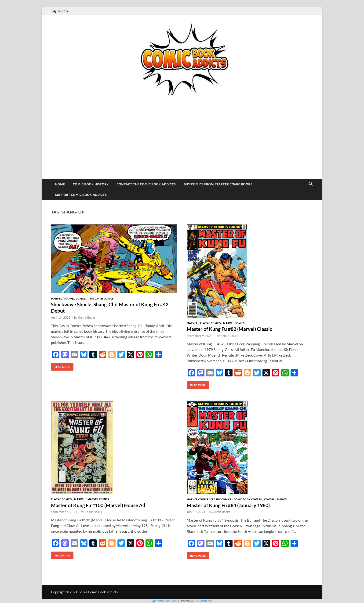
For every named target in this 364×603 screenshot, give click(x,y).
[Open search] (311, 184)
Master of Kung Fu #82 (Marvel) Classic (229, 329)
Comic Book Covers (248, 499)
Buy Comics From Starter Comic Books (218, 184)
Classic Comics (210, 323)
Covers (269, 499)
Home (60, 184)
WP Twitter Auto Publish (165, 601)
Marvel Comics (75, 298)
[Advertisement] (182, 144)
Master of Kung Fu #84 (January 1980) (228, 505)
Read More (60, 366)
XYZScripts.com (204, 601)
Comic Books (87, 318)
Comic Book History (91, 184)
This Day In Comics (101, 298)
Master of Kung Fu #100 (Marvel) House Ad (98, 505)
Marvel (56, 298)
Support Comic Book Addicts (81, 195)
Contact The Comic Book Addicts (146, 184)
